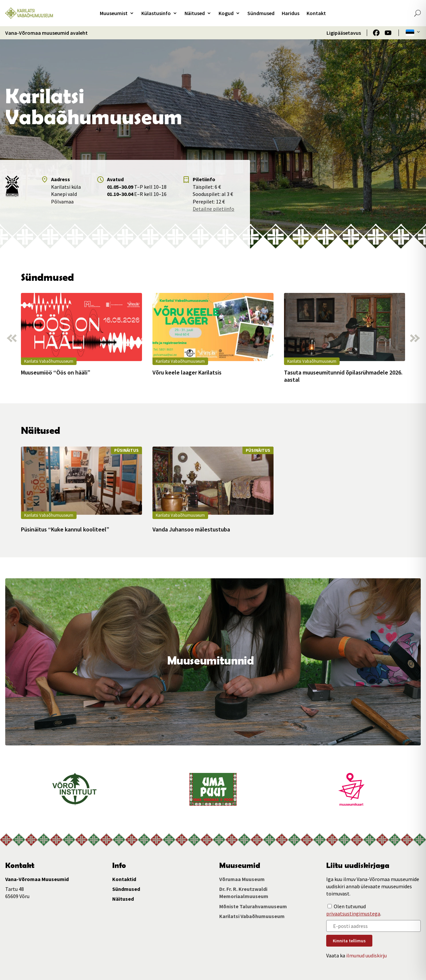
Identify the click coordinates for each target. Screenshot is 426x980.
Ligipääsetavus (344, 33)
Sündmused (261, 13)
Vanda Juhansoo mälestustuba (191, 529)
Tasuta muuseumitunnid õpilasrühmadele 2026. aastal (343, 376)
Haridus (291, 13)
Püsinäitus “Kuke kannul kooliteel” (65, 529)
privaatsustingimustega (353, 913)
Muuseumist (114, 13)
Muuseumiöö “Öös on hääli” (56, 373)
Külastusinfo (156, 13)
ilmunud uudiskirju (366, 955)
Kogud (226, 13)
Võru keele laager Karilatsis (187, 373)
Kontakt (316, 13)
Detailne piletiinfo (213, 209)
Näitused (195, 13)
